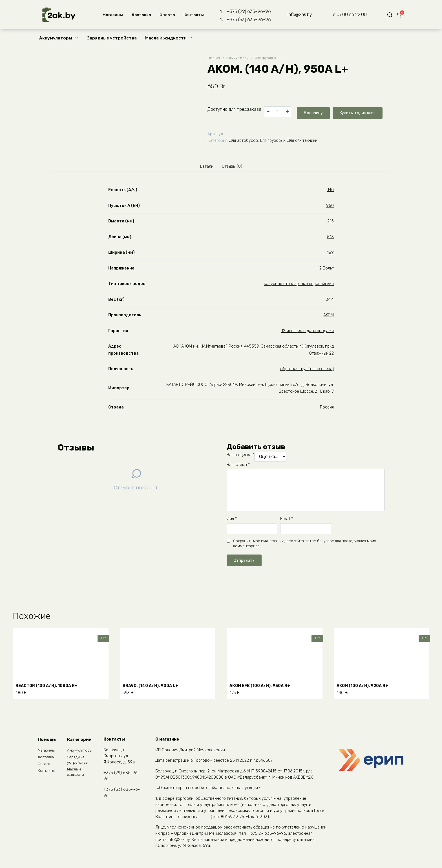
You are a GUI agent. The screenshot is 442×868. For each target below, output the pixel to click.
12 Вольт (326, 270)
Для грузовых (272, 58)
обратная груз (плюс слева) (307, 370)
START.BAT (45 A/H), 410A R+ (157, 790)
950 (330, 207)
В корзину (312, 111)
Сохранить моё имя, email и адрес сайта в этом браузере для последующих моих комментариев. (305, 545)
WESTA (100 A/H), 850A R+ (368, 790)
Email (287, 520)
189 (330, 254)
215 (331, 223)
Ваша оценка (240, 456)
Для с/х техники (302, 139)
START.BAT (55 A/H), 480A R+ (51, 790)
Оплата (166, 15)
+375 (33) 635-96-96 (245, 20)
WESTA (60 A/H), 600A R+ (260, 790)
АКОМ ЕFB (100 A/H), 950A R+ (264, 685)
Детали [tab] (204, 166)
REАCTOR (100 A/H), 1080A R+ (51, 685)
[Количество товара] (278, 111)
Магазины (111, 15)
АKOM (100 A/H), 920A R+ (366, 685)
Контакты (192, 15)
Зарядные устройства (112, 38)
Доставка (140, 15)
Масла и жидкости (166, 38)
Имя (232, 520)
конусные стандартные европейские (299, 285)
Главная (214, 58)
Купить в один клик (362, 111)
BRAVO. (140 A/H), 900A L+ (155, 685)
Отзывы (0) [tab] (234, 166)
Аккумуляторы (56, 38)
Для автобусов (244, 139)
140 (331, 191)
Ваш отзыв (238, 466)
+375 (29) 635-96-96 (245, 11)
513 (330, 238)
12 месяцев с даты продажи (308, 332)
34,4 (330, 301)
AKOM (329, 316)
